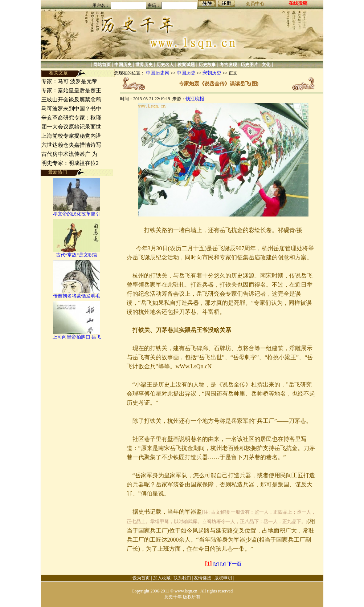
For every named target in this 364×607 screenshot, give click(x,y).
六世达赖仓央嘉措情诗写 (71, 145)
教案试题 (186, 65)
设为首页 (141, 578)
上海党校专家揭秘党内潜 (71, 136)
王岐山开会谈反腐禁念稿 (71, 100)
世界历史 (144, 65)
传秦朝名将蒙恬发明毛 (77, 296)
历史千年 (173, 597)
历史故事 (207, 65)
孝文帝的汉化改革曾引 (77, 214)
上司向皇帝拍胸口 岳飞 (77, 337)
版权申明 (223, 578)
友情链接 (203, 578)
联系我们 (182, 578)
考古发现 (228, 65)
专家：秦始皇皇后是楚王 (71, 90)
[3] (223, 564)
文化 (266, 65)
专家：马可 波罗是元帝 (69, 81)
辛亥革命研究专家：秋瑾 (71, 118)
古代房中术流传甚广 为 (69, 154)
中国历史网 (158, 73)
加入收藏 (162, 578)
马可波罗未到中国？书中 (71, 109)
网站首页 (102, 65)
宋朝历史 (212, 73)
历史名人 (165, 65)
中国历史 (123, 65)
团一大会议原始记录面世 (71, 127)
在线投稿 (298, 3)
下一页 (234, 564)
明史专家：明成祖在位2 (70, 163)
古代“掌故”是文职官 (77, 255)
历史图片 (249, 65)
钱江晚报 (195, 99)
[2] (216, 564)
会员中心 (255, 3)
